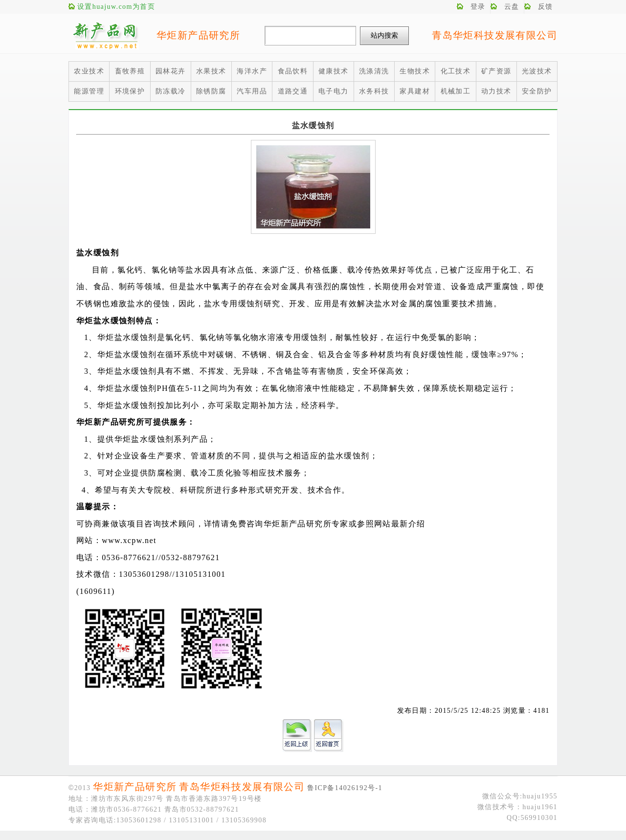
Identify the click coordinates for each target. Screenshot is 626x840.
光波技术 (537, 71)
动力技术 (496, 91)
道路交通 (293, 91)
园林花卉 (171, 71)
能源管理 (89, 91)
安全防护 (537, 91)
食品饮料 (293, 71)
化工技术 (456, 71)
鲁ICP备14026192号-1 (345, 788)
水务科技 (374, 91)
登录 (478, 7)
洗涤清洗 (374, 71)
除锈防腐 (211, 91)
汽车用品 (252, 91)
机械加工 (456, 91)
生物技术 (415, 71)
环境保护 (130, 91)
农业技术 (89, 71)
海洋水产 (252, 71)
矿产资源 (496, 71)
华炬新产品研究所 (198, 35)
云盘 (512, 7)
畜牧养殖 (130, 71)
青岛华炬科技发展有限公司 (495, 35)
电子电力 (334, 91)
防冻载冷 (171, 91)
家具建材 (415, 91)
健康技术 (334, 71)
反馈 (546, 7)
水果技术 (211, 71)
